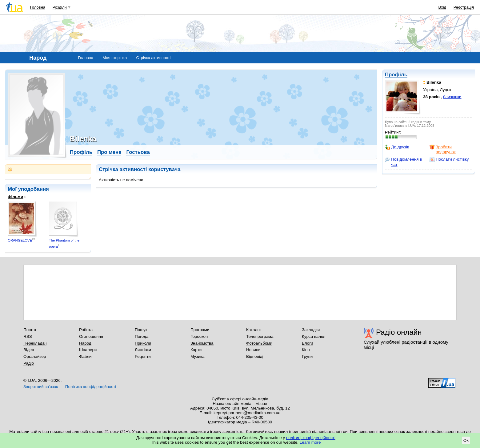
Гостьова (138, 152)
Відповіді (255, 356)
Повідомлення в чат (403, 162)
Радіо (29, 363)
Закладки (311, 330)
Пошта (30, 330)
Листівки (143, 350)
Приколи (143, 343)
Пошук (141, 330)
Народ (85, 343)
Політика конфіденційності (91, 387)
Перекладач (35, 343)
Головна (38, 7)
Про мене (109, 152)
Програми (200, 330)
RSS (28, 336)
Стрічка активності (153, 58)
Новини (253, 350)
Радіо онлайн (399, 332)
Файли (85, 356)
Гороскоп (199, 336)
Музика (197, 356)
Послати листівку (449, 159)
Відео (29, 350)
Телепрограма (260, 336)
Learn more (310, 442)
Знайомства (202, 343)
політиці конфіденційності (311, 438)
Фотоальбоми (259, 343)
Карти (196, 350)
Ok (466, 440)
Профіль (396, 75)
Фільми (15, 197)
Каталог (254, 330)
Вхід (442, 7)
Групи (307, 356)
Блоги (308, 343)
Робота (86, 330)
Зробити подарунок (443, 149)
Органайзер (35, 356)
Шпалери (88, 350)
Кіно (306, 350)
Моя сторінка (115, 58)
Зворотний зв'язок (41, 387)
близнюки (452, 97)
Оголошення (91, 336)
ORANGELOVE (20, 240)
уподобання (34, 189)
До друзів (397, 147)
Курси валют (314, 336)
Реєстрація (464, 7)
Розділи (60, 7)
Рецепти (143, 356)
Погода (142, 336)
